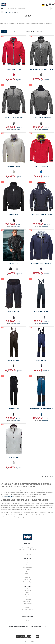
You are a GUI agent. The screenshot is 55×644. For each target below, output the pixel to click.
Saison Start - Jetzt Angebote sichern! (27, 1)
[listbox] (14, 75)
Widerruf (28, 573)
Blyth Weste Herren (14, 457)
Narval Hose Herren (41, 312)
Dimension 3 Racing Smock (14, 118)
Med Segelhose (41, 360)
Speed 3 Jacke (14, 215)
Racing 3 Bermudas (14, 312)
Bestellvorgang (27, 565)
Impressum (28, 599)
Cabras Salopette (14, 409)
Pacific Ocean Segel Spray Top (41, 215)
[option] (14, 75)
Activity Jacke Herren (41, 166)
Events (27, 595)
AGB (27, 571)
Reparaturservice (27, 610)
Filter (4, 31)
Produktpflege (28, 582)
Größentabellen (27, 580)
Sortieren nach (31, 31)
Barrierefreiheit (27, 603)
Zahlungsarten (28, 567)
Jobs (27, 597)
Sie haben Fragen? (28, 548)
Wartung (27, 608)
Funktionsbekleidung (6, 496)
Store (27, 612)
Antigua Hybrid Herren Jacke (41, 263)
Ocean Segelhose (14, 360)
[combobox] (28, 9)
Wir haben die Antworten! (28, 550)
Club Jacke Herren (14, 166)
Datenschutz (27, 601)
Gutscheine (27, 578)
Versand (28, 569)
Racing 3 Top (14, 263)
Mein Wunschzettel (50, 5)
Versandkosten (17, 81)
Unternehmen (28, 591)
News (27, 593)
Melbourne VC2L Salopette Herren (41, 409)
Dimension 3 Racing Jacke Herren (41, 69)
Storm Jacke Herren (14, 69)
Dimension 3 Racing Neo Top (41, 118)
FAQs (28, 563)
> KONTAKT (28, 554)
